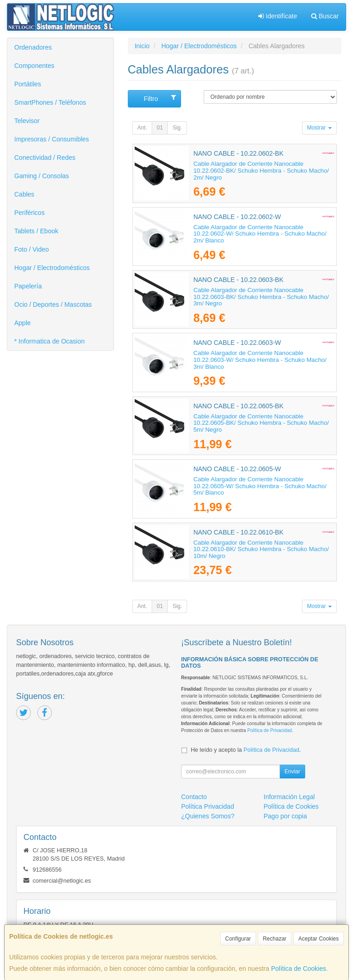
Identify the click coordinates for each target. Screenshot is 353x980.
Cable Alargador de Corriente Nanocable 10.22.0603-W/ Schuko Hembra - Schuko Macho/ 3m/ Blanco (260, 360)
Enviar (292, 772)
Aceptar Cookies (319, 939)
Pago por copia (285, 816)
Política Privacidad (208, 806)
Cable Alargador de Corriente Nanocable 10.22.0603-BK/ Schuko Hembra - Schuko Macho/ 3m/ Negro (261, 297)
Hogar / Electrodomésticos (52, 268)
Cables (24, 194)
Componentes (34, 66)
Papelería (28, 286)
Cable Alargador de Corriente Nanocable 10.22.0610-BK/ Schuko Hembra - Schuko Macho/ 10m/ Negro (261, 549)
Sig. (177, 128)
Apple (23, 323)
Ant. (142, 128)
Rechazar (275, 939)
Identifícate (278, 16)
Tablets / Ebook (36, 231)
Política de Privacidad (270, 730)
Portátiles (28, 84)
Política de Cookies (299, 969)
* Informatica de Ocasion (49, 341)
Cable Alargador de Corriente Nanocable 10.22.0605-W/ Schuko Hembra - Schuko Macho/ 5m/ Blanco (260, 486)
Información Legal (289, 797)
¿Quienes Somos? (208, 816)
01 (160, 128)
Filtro (160, 98)
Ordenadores (33, 47)
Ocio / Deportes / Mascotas (53, 304)
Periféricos (29, 213)
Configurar (238, 939)
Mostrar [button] (319, 128)
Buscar (325, 16)
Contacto (194, 797)
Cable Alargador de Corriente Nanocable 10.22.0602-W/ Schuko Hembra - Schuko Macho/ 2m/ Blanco (260, 234)
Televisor (27, 121)
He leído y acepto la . (246, 750)
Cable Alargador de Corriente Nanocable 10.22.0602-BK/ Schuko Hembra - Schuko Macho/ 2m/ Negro (261, 170)
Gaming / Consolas (42, 176)
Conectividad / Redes (45, 158)
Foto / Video (31, 249)
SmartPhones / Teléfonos (50, 102)
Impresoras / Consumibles (52, 139)
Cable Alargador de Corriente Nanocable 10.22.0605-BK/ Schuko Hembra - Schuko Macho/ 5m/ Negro (261, 423)
